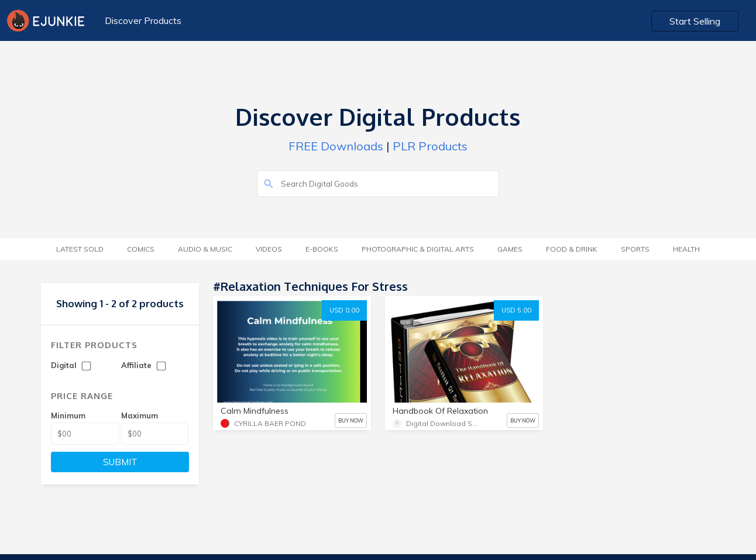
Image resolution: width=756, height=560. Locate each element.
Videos (269, 249)
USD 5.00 (516, 310)
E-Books (322, 249)
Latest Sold (80, 249)
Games (510, 249)
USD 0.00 (344, 310)
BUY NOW (351, 420)
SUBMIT (120, 462)
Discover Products (143, 20)
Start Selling (695, 21)
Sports (635, 249)
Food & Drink (572, 249)
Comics (141, 249)
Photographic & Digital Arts (418, 249)
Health (686, 249)
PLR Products (430, 146)
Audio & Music (205, 249)
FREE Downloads (336, 146)
